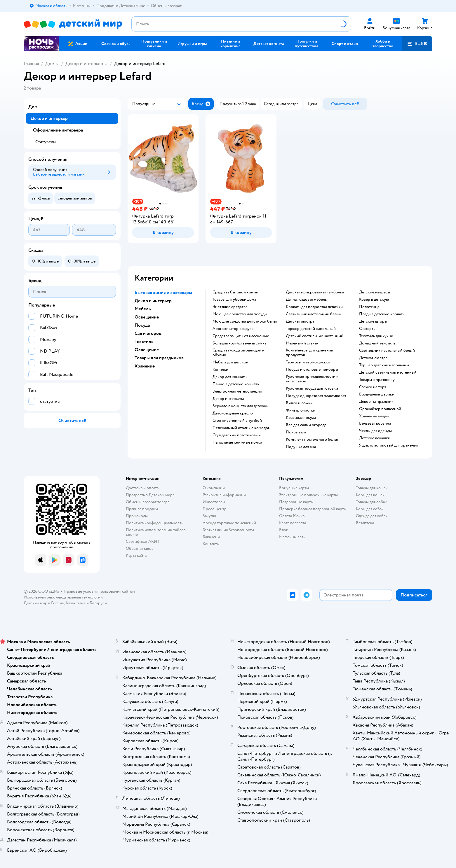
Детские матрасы (375, 292)
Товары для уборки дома (234, 300)
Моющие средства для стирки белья (245, 321)
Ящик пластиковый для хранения (389, 445)
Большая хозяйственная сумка (239, 343)
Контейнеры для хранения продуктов (309, 353)
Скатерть (367, 329)
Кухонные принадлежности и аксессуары (312, 379)
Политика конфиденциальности (155, 523)
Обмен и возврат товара (148, 502)
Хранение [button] (145, 366)
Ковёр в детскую (374, 300)
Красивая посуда (301, 418)
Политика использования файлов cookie (156, 532)
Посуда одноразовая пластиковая (316, 396)
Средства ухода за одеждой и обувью (239, 353)
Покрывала (296, 432)
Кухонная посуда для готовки (312, 388)
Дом (50, 64)
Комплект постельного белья (312, 440)
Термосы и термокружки (308, 362)
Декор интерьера (228, 399)
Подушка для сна (301, 447)
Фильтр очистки (301, 410)
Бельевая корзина (375, 423)
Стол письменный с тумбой (237, 421)
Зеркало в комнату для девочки (241, 406)
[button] (417, 44)
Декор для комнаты (230, 377)
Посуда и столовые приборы (312, 370)
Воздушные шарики (377, 394)
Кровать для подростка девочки (314, 307)
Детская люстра (300, 321)
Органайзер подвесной (380, 409)
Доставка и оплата (142, 488)
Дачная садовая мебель (306, 300)
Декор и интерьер (84, 64)
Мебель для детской (230, 362)
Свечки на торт (373, 387)
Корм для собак (370, 509)
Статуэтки (46, 142)
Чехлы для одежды (375, 431)
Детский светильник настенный (315, 336)
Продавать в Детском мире (150, 495)
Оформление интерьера (58, 130)
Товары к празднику (377, 380)
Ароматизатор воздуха (233, 329)
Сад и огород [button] (148, 333)
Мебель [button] (143, 309)
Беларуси (98, 603)
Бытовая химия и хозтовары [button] (163, 293)
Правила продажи (142, 509)
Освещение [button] (147, 317)
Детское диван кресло (233, 413)
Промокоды (137, 516)
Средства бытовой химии (235, 292)
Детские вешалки (375, 438)
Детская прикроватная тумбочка (315, 292)
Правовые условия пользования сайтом (99, 591)
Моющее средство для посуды (240, 314)
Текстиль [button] (144, 342)
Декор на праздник (376, 402)
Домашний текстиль (377, 343)
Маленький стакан (302, 343)
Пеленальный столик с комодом (242, 428)
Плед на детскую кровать (382, 314)
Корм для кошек (370, 495)
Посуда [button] (142, 325)
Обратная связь (140, 548)
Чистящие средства (230, 307)
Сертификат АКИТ (143, 541)
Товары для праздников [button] (159, 358)
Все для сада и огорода (306, 425)
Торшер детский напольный (311, 329)
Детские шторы (373, 321)
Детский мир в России (44, 603)
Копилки (220, 370)
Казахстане (76, 603)
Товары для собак (371, 502)
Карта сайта (136, 555)
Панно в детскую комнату (236, 384)
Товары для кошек (372, 488)
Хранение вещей (374, 416)
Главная (31, 64)
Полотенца (369, 307)
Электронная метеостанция (237, 391)
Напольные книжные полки (237, 442)
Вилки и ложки (299, 403)
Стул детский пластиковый (237, 435)
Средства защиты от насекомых (241, 336)
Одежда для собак (372, 516)
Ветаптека (365, 523)
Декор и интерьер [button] (153, 301)
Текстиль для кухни (376, 336)
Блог (283, 530)
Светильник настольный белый (314, 314)
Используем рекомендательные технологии (63, 597)
